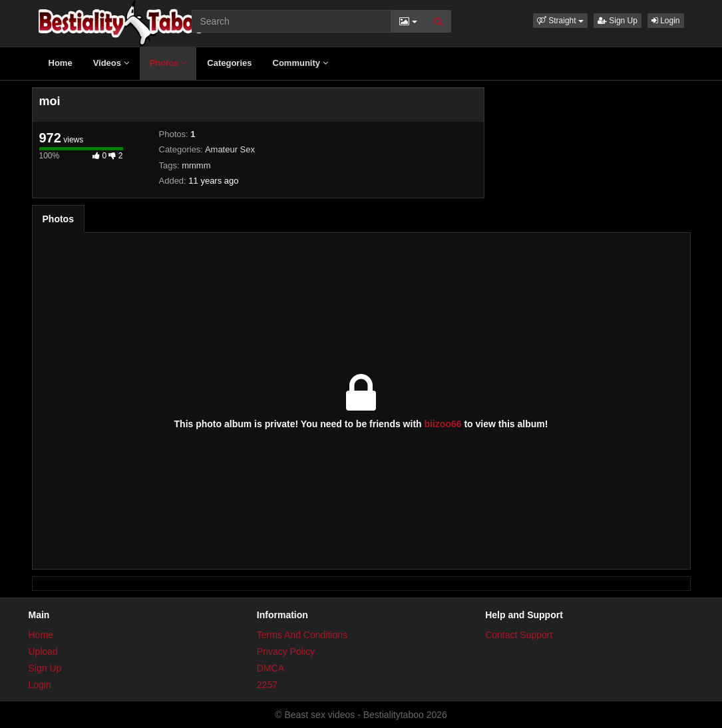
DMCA (271, 668)
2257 (267, 685)
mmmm (196, 165)
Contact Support (519, 635)
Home (61, 63)
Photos (168, 63)
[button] (560, 21)
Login (666, 21)
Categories (229, 63)
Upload (43, 651)
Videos (111, 63)
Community (300, 63)
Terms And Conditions (302, 635)
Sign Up (618, 21)
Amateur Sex (230, 149)
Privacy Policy (286, 651)
